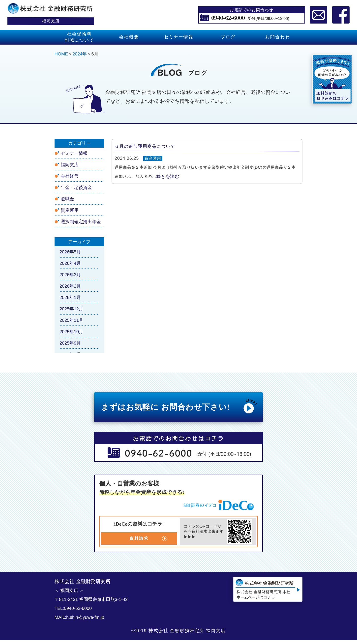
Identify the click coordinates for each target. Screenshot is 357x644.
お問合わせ (278, 37)
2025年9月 (70, 343)
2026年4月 (70, 263)
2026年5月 (70, 252)
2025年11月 (71, 320)
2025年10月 (71, 332)
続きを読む (168, 176)
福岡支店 (70, 165)
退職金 (67, 199)
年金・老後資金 (76, 188)
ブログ (228, 37)
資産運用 (153, 158)
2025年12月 (71, 309)
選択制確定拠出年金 (81, 222)
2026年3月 (70, 275)
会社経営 (70, 176)
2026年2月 (70, 286)
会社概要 (129, 37)
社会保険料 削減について (79, 37)
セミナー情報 (179, 37)
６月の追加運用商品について (145, 146)
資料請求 (139, 538)
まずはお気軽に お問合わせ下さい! (180, 406)
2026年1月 (70, 297)
